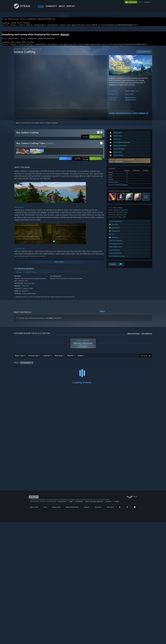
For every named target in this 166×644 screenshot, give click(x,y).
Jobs (45, 629)
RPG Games (26, 52)
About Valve (34, 629)
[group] (83, 366)
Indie (122, 213)
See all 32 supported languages (118, 188)
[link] (81, 161)
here (51, 321)
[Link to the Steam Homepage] (24, 8)
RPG (126, 213)
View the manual (116, 243)
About (62, 6)
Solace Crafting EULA (116, 164)
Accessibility (79, 623)
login (140, 2)
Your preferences (147, 336)
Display (80, 358)
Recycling (98, 629)
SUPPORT (71, 6)
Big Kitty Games (131, 100)
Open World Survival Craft (123, 116)
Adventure (117, 213)
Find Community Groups (117, 259)
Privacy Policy (62, 623)
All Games (17, 52)
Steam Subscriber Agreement (94, 623)
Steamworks (56, 629)
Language (46, 358)
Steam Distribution (72, 629)
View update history (116, 246)
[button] (129, 163)
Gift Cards (110, 629)
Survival (112, 116)
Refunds (109, 623)
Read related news (115, 250)
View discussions (115, 253)
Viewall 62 (146, 200)
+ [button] (147, 116)
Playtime (70, 358)
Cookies (116, 623)
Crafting (135, 116)
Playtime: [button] (67, 365)
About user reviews (133, 336)
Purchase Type (33, 358)
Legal (71, 623)
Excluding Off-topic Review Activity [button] (49, 365)
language (147, 2)
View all (102, 314)
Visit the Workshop (115, 256)
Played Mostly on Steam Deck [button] (83, 365)
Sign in (18, 126)
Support (87, 629)
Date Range (59, 358)
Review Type (19, 358)
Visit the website (116, 224)
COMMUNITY (51, 6)
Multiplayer (142, 116)
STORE (41, 6)
